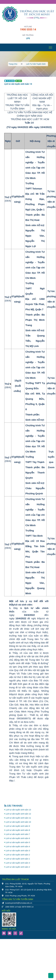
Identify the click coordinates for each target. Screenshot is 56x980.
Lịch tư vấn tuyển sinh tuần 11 (18, 818)
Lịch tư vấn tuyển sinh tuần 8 (18, 830)
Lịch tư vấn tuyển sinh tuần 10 (18, 822)
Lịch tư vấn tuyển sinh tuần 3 (18, 851)
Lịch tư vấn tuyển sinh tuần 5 (18, 842)
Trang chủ (13, 64)
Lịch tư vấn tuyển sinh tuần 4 (18, 847)
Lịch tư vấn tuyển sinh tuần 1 (18, 859)
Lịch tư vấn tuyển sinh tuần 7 (18, 834)
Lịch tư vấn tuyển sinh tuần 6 (18, 838)
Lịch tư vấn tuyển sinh (36, 64)
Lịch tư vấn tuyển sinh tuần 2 (18, 855)
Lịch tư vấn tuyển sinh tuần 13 (18, 810)
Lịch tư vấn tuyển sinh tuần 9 (18, 826)
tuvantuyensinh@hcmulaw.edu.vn (19, 903)
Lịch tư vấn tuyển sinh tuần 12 (18, 814)
